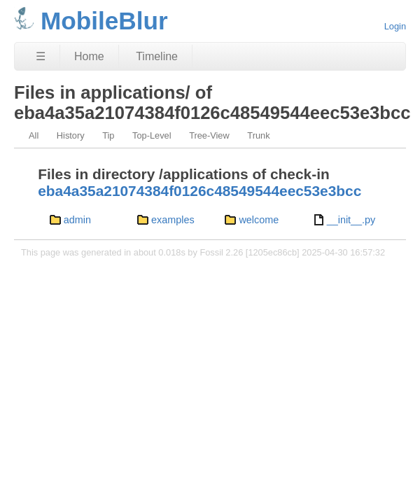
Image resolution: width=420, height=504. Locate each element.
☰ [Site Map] (41, 56)
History (71, 135)
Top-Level (152, 135)
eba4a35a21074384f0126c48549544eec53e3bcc (199, 191)
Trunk (258, 135)
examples (173, 220)
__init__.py (351, 220)
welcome (259, 220)
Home (89, 56)
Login (395, 26)
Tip (108, 135)
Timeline (157, 56)
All (34, 135)
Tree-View (209, 135)
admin (77, 220)
